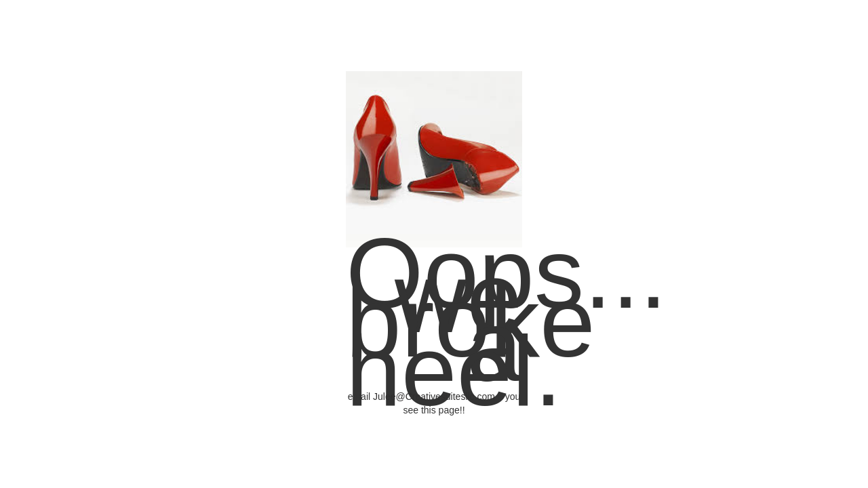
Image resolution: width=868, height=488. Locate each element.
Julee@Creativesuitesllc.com (434, 396)
